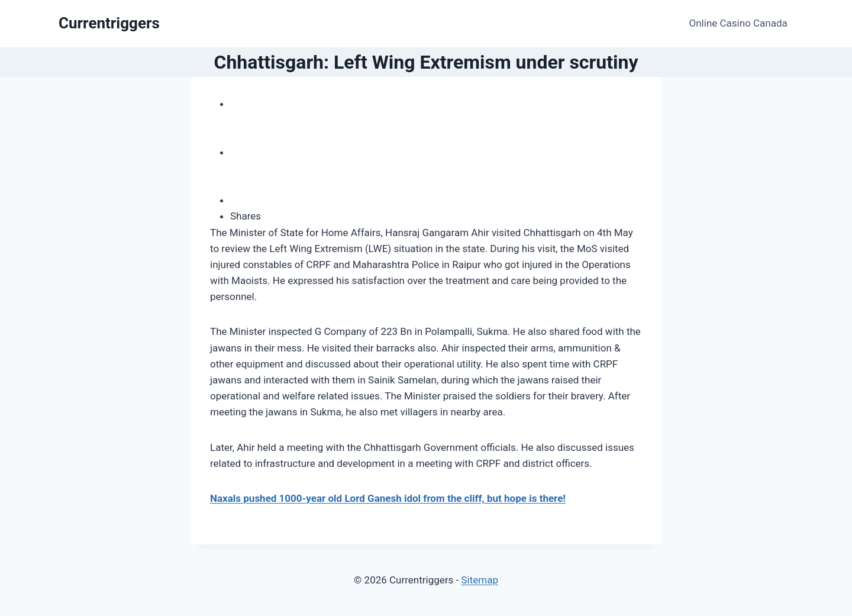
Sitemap (480, 580)
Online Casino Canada (738, 23)
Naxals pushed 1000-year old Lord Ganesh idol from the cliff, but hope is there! (388, 498)
